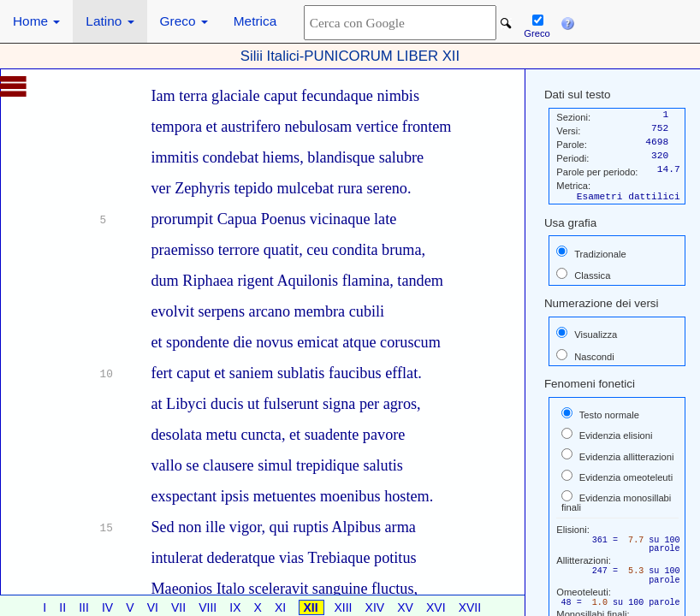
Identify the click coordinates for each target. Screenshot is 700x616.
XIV (377, 607)
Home (36, 21)
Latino (110, 21)
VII (180, 607)
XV (407, 607)
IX (237, 607)
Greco (184, 21)
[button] (567, 21)
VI (154, 607)
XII (313, 607)
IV (109, 607)
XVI (437, 607)
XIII (345, 607)
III (86, 607)
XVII (470, 607)
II (64, 607)
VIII (209, 607)
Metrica (255, 21)
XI (282, 607)
